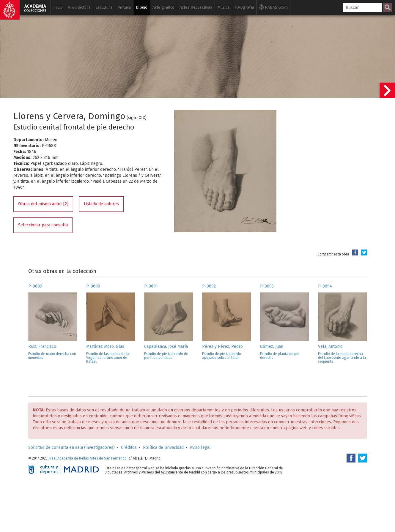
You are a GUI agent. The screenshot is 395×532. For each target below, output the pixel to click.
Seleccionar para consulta (43, 225)
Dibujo (142, 7)
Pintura (124, 7)
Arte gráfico (163, 7)
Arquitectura (79, 7)
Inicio (58, 7)
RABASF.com (273, 7)
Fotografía (244, 7)
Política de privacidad (163, 447)
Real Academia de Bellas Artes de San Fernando (88, 458)
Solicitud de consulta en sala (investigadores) (71, 447)
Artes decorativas (196, 7)
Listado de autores (101, 204)
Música (223, 7)
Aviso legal (200, 447)
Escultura (104, 7)
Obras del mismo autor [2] (43, 204)
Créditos (129, 447)
